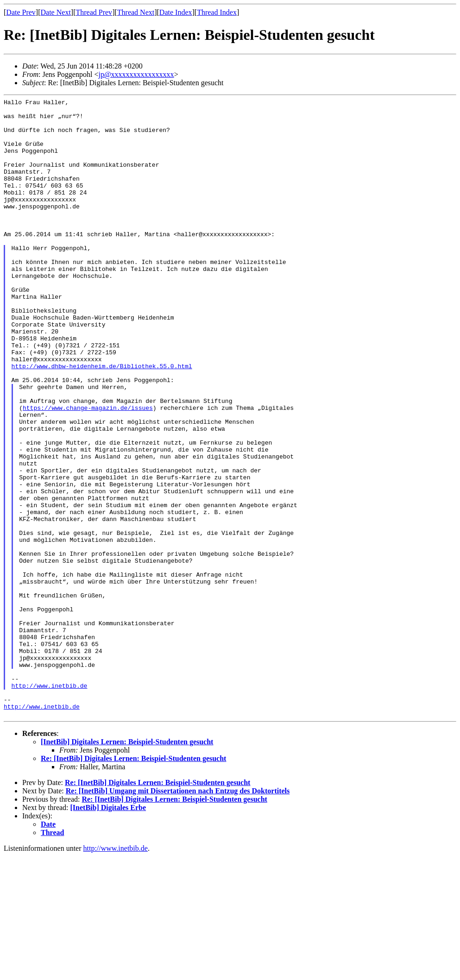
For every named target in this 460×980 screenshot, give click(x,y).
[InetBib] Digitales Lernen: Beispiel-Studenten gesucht (127, 865)
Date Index (176, 12)
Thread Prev (94, 12)
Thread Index (217, 12)
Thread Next (136, 12)
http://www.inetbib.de (50, 804)
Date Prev (21, 12)
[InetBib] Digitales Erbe (108, 931)
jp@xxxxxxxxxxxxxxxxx (136, 74)
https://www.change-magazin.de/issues (88, 470)
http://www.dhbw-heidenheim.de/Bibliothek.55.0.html (102, 420)
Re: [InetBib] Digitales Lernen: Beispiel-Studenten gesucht (133, 882)
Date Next (56, 12)
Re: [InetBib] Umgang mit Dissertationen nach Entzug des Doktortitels (178, 914)
